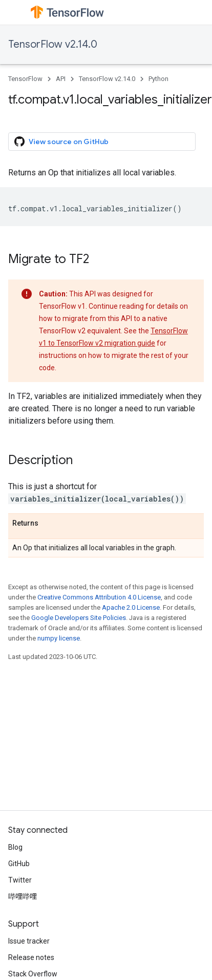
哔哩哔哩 (23, 896)
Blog (15, 847)
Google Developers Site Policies (79, 618)
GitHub (19, 864)
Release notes (31, 957)
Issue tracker (29, 941)
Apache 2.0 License (131, 607)
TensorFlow (25, 79)
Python (158, 79)
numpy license (59, 638)
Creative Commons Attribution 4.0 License (99, 597)
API (61, 79)
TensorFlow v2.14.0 (53, 44)
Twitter (20, 880)
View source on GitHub (61, 142)
